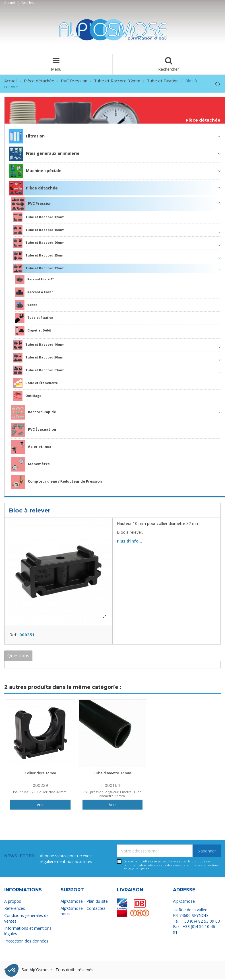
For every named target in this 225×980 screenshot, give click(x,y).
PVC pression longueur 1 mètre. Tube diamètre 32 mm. (112, 795)
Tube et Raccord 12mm (39, 217)
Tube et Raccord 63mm (39, 370)
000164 (112, 787)
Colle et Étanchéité (35, 383)
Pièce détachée (203, 120)
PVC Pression (31, 204)
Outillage (27, 396)
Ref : (14, 636)
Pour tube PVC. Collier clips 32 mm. (40, 794)
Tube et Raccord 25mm (39, 256)
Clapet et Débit (33, 331)
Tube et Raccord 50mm (39, 358)
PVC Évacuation (33, 430)
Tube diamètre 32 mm (112, 775)
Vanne (26, 305)
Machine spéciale (35, 171)
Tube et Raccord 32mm (39, 268)
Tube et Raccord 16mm (39, 230)
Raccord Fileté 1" (34, 280)
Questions (18, 657)
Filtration (27, 136)
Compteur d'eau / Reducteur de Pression (56, 482)
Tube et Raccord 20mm (39, 243)
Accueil (10, 3)
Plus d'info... (129, 541)
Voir (40, 806)
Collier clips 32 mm (40, 775)
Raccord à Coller (34, 292)
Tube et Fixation (34, 318)
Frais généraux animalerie (44, 154)
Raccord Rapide (33, 412)
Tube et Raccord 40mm (39, 345)
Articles (28, 3)
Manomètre (30, 464)
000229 (40, 787)
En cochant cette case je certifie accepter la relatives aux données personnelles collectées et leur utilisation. (171, 867)
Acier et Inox (31, 447)
